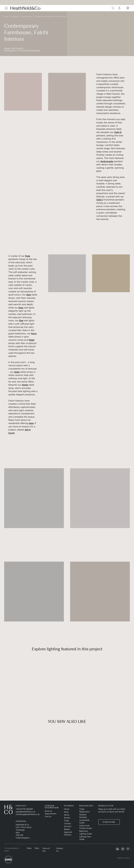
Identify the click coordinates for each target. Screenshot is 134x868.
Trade (66, 821)
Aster (17, 372)
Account (68, 826)
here (31, 423)
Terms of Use (46, 850)
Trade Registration (84, 810)
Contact (67, 824)
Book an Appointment (51, 812)
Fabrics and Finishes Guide (86, 827)
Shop (66, 812)
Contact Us (60, 850)
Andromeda (107, 161)
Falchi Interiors (17, 48)
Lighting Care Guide (85, 838)
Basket (67, 829)
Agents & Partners (68, 833)
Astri (29, 295)
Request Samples (83, 816)
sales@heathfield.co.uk (25, 812)
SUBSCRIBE (109, 822)
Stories (15, 16)
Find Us (48, 817)
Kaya (34, 333)
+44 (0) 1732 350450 (24, 809)
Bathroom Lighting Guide (86, 832)
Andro (25, 385)
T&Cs (37, 848)
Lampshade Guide (84, 821)
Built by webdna (124, 858)
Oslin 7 (100, 200)
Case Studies (27, 16)
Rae (21, 320)
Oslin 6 (118, 132)
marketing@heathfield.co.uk (28, 814)
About (67, 815)
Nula (28, 256)
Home (6, 16)
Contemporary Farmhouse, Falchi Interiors (51, 16)
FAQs (29, 848)
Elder (32, 340)
